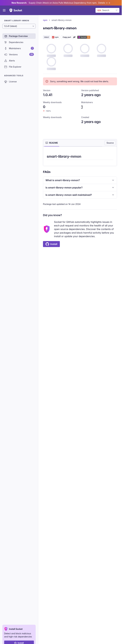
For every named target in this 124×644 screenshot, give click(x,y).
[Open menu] (4, 10)
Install (51, 244)
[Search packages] (107, 10)
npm (45, 20)
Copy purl (67, 37)
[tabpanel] (80, 157)
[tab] (52, 143)
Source (110, 143)
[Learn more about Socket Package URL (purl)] (74, 37)
